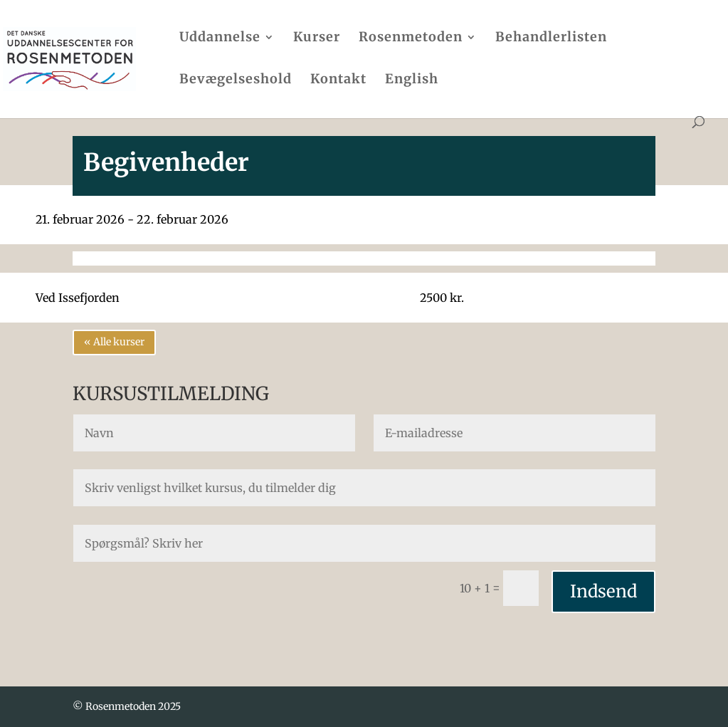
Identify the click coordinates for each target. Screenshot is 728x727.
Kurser (317, 38)
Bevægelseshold (236, 80)
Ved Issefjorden (78, 298)
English (412, 80)
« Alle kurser (114, 342)
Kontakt (338, 80)
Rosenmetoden (411, 38)
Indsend (603, 591)
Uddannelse (220, 38)
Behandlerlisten (551, 38)
